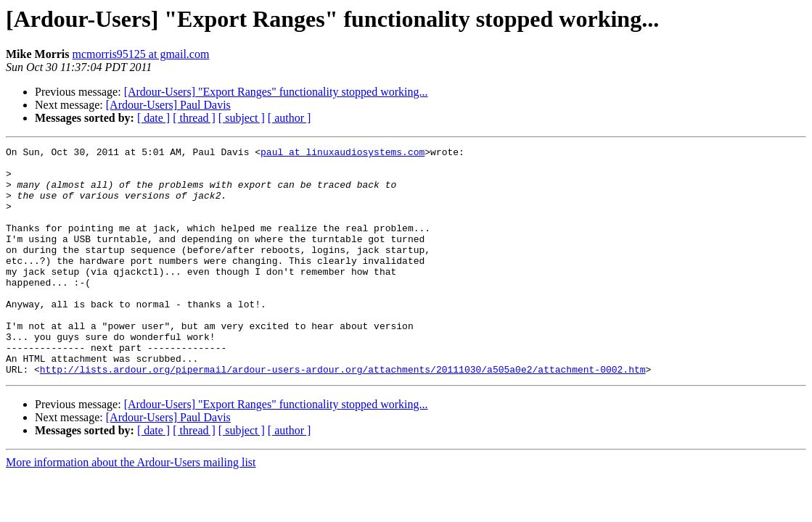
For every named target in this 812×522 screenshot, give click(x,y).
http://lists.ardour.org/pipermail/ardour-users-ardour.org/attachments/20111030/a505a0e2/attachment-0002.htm (343, 415)
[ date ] (153, 118)
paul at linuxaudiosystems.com (343, 154)
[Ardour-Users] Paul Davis (168, 105)
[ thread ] (194, 118)
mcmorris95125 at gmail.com (141, 54)
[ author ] (290, 118)
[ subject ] (242, 118)
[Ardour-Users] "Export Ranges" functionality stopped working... (276, 92)
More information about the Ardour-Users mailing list (131, 508)
